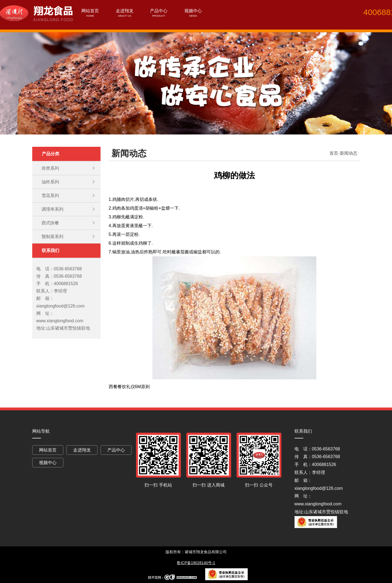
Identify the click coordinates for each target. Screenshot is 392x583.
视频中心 (193, 11)
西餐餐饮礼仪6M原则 (129, 387)
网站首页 (90, 11)
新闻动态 (349, 153)
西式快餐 (50, 223)
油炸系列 (50, 182)
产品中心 (159, 11)
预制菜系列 (52, 237)
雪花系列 (50, 196)
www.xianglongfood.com (318, 504)
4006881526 (377, 12)
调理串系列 (52, 209)
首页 (334, 153)
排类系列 (50, 168)
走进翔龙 (125, 11)
